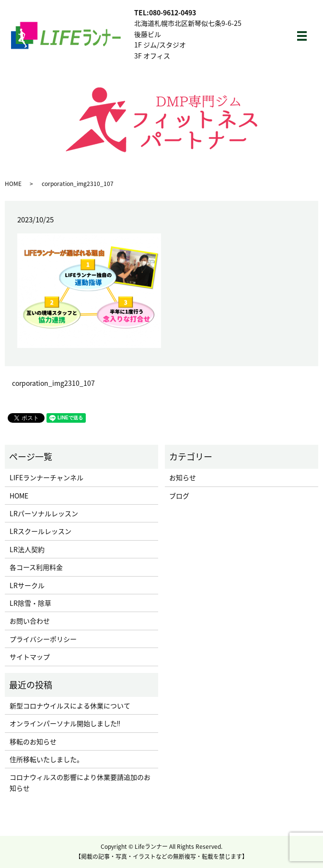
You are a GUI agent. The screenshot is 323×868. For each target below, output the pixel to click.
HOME (13, 184)
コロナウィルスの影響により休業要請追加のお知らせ (80, 782)
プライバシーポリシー (43, 639)
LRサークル (27, 585)
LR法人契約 (27, 549)
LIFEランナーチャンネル (46, 477)
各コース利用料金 (36, 567)
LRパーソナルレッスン (44, 513)
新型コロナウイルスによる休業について (70, 706)
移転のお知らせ (33, 741)
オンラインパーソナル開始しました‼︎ (65, 723)
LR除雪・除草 (30, 603)
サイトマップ (30, 657)
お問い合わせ (30, 621)
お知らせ (183, 477)
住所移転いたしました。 (46, 759)
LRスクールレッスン (40, 531)
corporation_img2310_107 (53, 383)
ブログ (179, 496)
